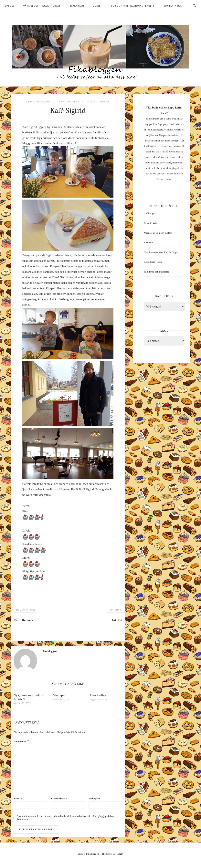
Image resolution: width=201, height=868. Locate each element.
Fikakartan (76, 6)
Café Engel (150, 213)
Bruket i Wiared (152, 223)
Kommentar (21, 741)
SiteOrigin (118, 854)
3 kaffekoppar (69, 102)
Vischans (148, 242)
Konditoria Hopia (153, 262)
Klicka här (172, 174)
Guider (98, 6)
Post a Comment (98, 102)
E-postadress (59, 798)
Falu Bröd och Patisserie (156, 272)
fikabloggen (50, 651)
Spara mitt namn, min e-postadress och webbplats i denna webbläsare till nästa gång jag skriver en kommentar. (67, 818)
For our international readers (133, 6)
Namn (18, 798)
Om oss (10, 6)
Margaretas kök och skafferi (158, 233)
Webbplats (94, 798)
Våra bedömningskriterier (42, 6)
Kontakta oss (173, 6)
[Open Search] (194, 6)
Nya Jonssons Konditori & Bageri (161, 252)
